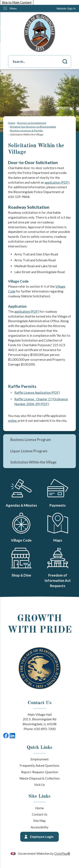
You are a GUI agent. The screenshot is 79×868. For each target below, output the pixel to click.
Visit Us (39, 785)
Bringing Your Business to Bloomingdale (33, 127)
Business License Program (31, 440)
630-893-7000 (45, 729)
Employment (40, 759)
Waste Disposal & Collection (39, 778)
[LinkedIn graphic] (12, 736)
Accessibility (40, 827)
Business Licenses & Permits (27, 130)
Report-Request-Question (40, 772)
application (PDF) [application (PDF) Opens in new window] (57, 182)
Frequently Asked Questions (39, 765)
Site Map (39, 821)
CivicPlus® (62, 853)
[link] (66, 9)
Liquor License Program (29, 451)
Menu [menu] (13, 8)
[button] (65, 61)
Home (12, 123)
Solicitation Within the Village (33, 462)
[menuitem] (39, 440)
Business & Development (32, 123)
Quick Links (39, 748)
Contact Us (40, 814)
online (12, 421)
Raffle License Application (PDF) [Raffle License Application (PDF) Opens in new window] (37, 393)
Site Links (39, 796)
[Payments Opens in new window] (58, 492)
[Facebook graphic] (6, 736)
